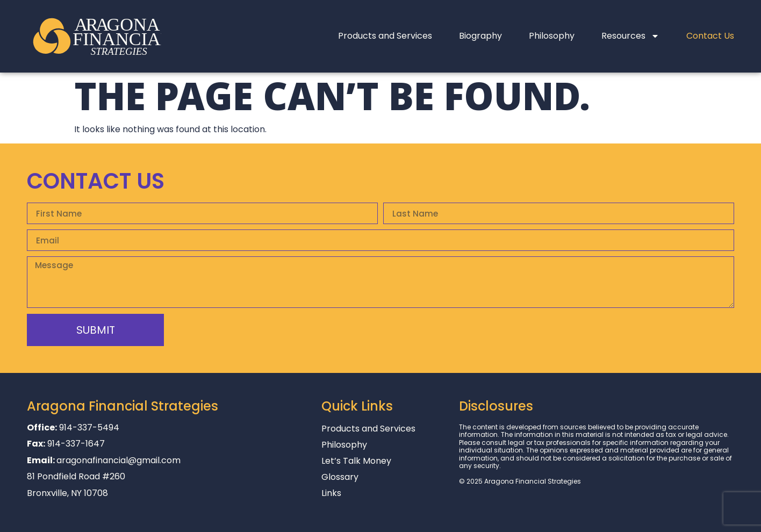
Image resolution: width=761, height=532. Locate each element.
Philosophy (552, 36)
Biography (480, 36)
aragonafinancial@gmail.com (119, 460)
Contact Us (710, 36)
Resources (630, 36)
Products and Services (385, 36)
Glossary (340, 477)
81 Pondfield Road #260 (76, 476)
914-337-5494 (89, 427)
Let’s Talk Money (356, 461)
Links (331, 493)
